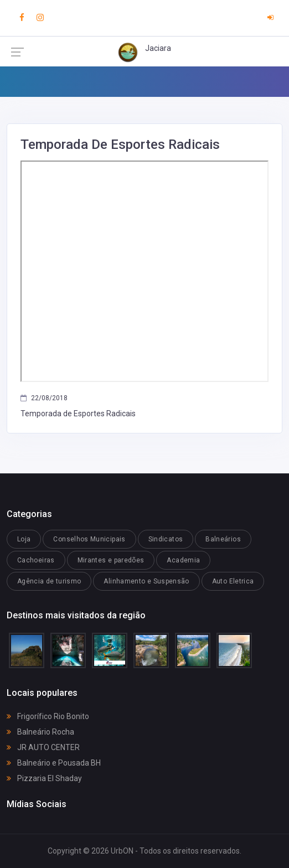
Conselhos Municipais (89, 539)
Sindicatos (166, 539)
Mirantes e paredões (111, 560)
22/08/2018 (44, 398)
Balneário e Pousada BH (54, 763)
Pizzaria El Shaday (44, 778)
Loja (24, 539)
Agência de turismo (49, 581)
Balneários (223, 539)
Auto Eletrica (233, 581)
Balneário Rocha (40, 732)
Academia (183, 560)
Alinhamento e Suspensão (146, 581)
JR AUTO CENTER (43, 747)
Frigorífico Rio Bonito (48, 716)
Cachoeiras (36, 560)
